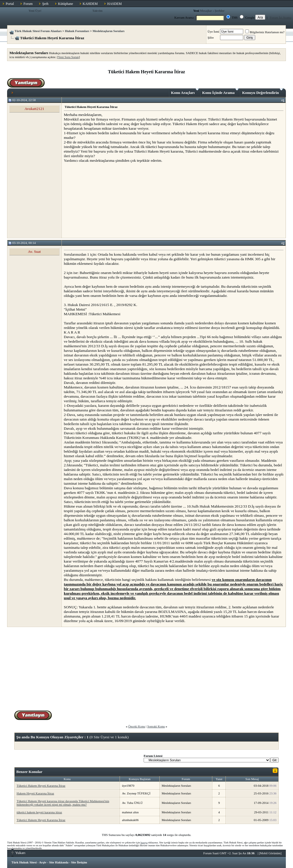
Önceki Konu (137, 726)
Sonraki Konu (156, 726)
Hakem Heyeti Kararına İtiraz (35, 793)
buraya (144, 843)
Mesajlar (206, 11)
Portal (10, 4)
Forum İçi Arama (281, 17)
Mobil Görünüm (270, 853)
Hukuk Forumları (77, 31)
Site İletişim (79, 862)
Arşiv (43, 862)
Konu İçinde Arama (221, 92)
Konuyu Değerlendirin (263, 92)
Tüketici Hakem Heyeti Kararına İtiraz (41, 786)
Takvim (97, 11)
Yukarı (18, 853)
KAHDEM (90, 4)
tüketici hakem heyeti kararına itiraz (39, 812)
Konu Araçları (185, 92)
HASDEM (115, 4)
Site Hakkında (59, 862)
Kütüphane (66, 4)
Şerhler (220, 11)
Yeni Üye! (35, 11)
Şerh (45, 4)
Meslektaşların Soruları (108, 31)
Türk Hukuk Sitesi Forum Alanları (38, 31)
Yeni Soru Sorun (69, 57)
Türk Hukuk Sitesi (24, 862)
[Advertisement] (107, 200)
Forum (28, 4)
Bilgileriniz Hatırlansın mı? (265, 32)
